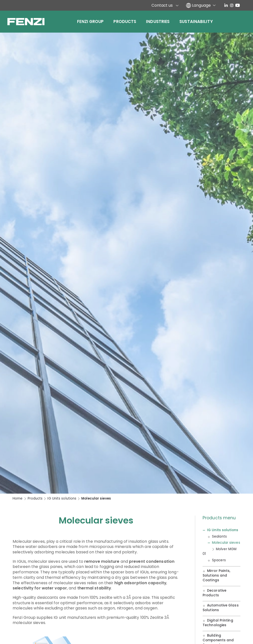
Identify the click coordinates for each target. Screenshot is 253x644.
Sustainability (196, 21)
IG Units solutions (62, 498)
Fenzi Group (90, 21)
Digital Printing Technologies (218, 623)
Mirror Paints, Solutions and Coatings (216, 575)
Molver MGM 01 (220, 551)
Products (125, 21)
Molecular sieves (226, 543)
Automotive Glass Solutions (221, 608)
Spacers (219, 560)
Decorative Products (214, 593)
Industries (158, 21)
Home (18, 498)
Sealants (219, 536)
